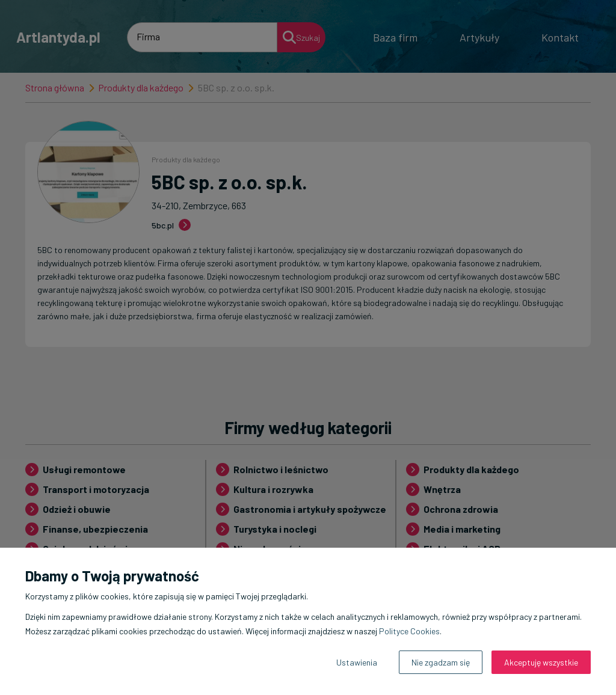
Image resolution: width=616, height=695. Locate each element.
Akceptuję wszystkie (541, 662)
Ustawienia (357, 662)
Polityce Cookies (409, 631)
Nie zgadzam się (441, 662)
